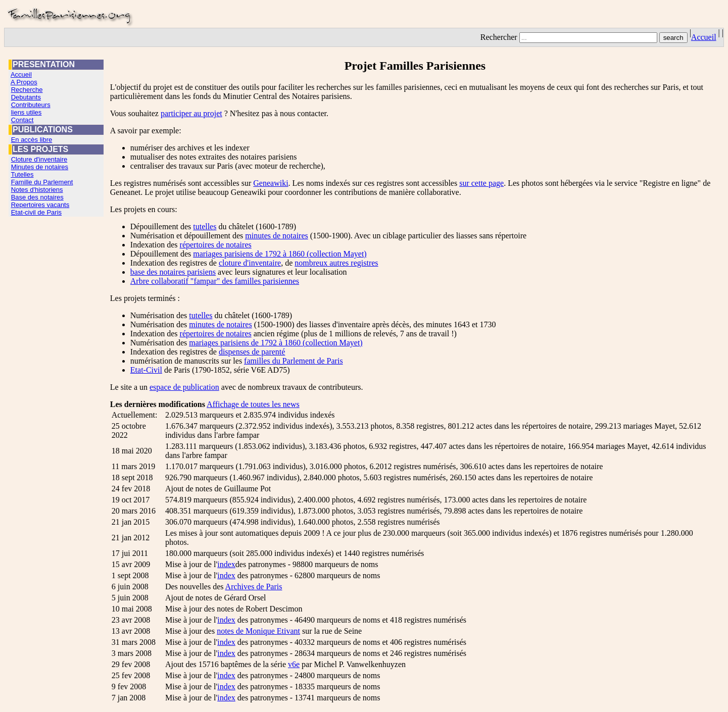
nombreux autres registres (336, 263)
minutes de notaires (276, 236)
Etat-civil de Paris (36, 212)
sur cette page (481, 183)
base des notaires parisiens (173, 272)
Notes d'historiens (37, 190)
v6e (294, 664)
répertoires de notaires (216, 245)
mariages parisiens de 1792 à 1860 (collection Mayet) (280, 254)
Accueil (704, 37)
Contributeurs (31, 105)
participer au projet (191, 113)
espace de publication (184, 387)
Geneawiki (271, 183)
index (226, 564)
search (673, 38)
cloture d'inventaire (250, 263)
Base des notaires (37, 197)
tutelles (205, 226)
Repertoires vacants (40, 205)
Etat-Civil (146, 370)
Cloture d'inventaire (39, 159)
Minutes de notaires (40, 167)
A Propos (24, 82)
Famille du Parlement (42, 182)
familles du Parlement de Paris (294, 361)
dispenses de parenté (252, 352)
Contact (22, 120)
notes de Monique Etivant (258, 631)
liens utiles (27, 112)
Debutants (26, 97)
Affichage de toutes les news (253, 404)
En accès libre (32, 140)
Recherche (27, 90)
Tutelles (22, 174)
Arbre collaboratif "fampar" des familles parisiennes (215, 281)
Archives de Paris (254, 587)
